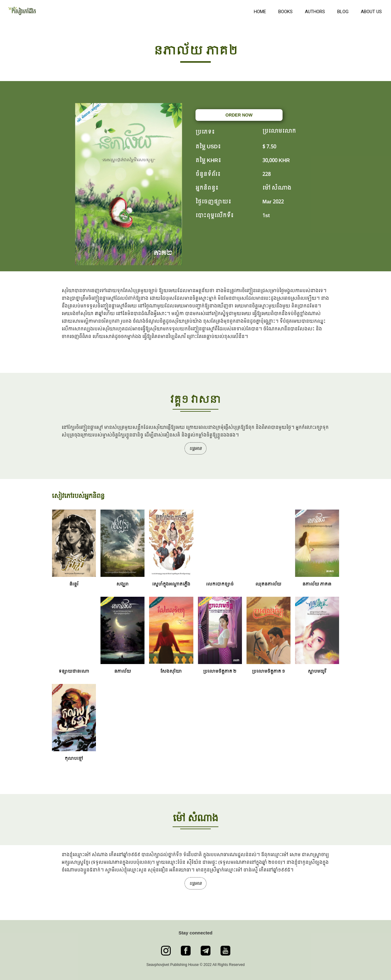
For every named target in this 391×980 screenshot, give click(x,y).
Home (260, 12)
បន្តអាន (195, 448)
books (285, 12)
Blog (343, 12)
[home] (125, 10)
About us (371, 12)
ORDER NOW (239, 115)
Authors (315, 12)
